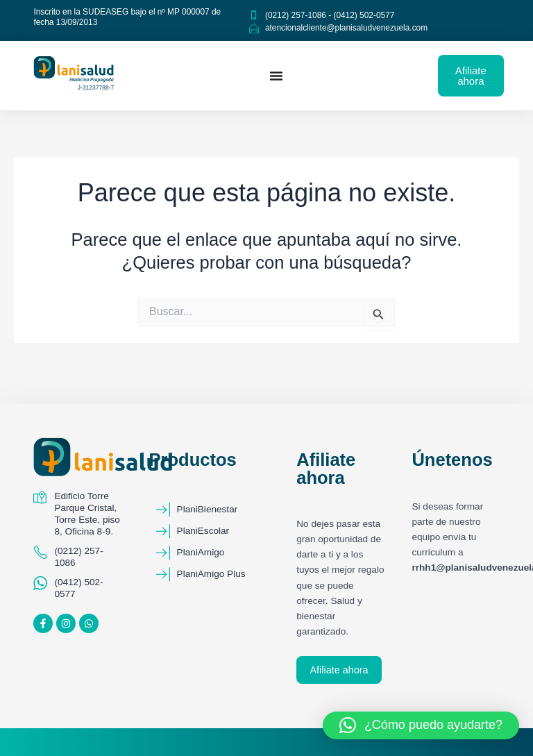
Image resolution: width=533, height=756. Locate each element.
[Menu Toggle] (276, 76)
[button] (421, 725)
